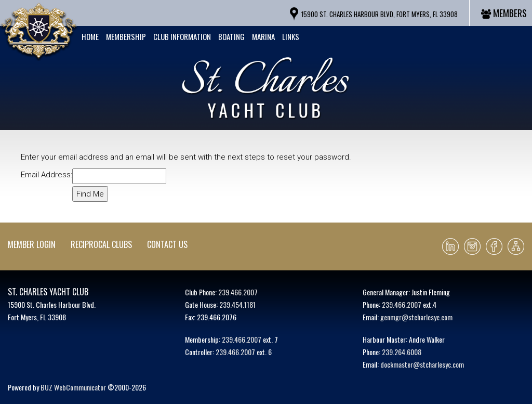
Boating (231, 36)
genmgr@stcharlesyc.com (416, 317)
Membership (126, 36)
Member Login (32, 244)
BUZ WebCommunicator (73, 387)
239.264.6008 (402, 352)
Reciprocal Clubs (101, 244)
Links (291, 36)
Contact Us (167, 244)
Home (90, 36)
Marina (263, 36)
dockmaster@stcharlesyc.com (422, 364)
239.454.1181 (237, 304)
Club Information (182, 36)
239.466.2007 (238, 292)
